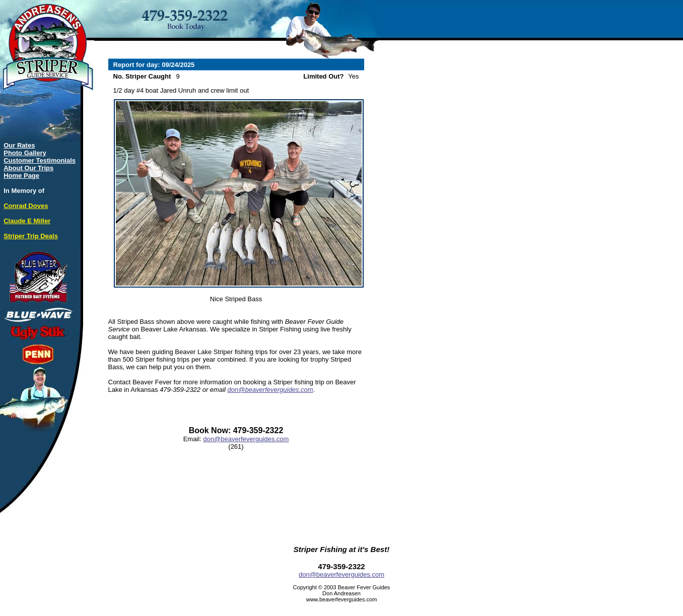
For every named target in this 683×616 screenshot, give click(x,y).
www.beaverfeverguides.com (342, 599)
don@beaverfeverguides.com (270, 390)
